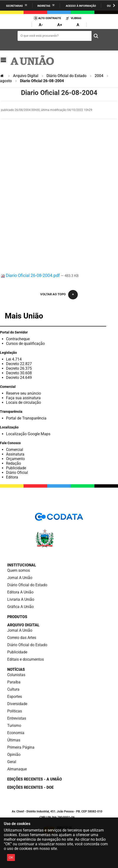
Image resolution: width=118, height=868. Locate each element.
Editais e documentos (26, 659)
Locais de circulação (23, 402)
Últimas (14, 740)
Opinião (14, 755)
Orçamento (15, 459)
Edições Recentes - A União (35, 779)
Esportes (15, 697)
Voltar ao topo (53, 294)
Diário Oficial (17, 473)
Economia (16, 733)
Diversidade (17, 704)
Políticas (15, 711)
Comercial (15, 450)
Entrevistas (17, 718)
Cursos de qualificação (25, 344)
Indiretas (44, 6)
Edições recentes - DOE (30, 787)
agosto (6, 81)
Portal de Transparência (26, 418)
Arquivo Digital (26, 76)
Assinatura (15, 454)
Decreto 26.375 (19, 368)
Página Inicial (2, 76)
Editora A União (20, 592)
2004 (99, 76)
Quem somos (19, 570)
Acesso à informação (81, 6)
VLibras (76, 18)
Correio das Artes (22, 638)
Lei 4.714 (14, 359)
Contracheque (18, 339)
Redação (13, 463)
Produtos (17, 617)
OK (11, 857)
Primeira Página (21, 747)
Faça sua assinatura (23, 398)
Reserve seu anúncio (23, 393)
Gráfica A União (20, 607)
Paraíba (14, 682)
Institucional (22, 565)
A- (41, 25)
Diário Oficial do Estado (66, 76)
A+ (60, 25)
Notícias (16, 669)
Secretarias (14, 6)
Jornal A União (20, 578)
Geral (12, 762)
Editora (12, 477)
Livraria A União (21, 599)
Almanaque (17, 769)
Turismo (14, 726)
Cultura (13, 689)
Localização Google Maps (28, 434)
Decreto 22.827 (19, 364)
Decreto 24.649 (19, 378)
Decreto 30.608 (19, 373)
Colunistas (16, 675)
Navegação (3, 60)
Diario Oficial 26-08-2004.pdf (31, 275)
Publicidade (16, 468)
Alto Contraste (50, 18)
